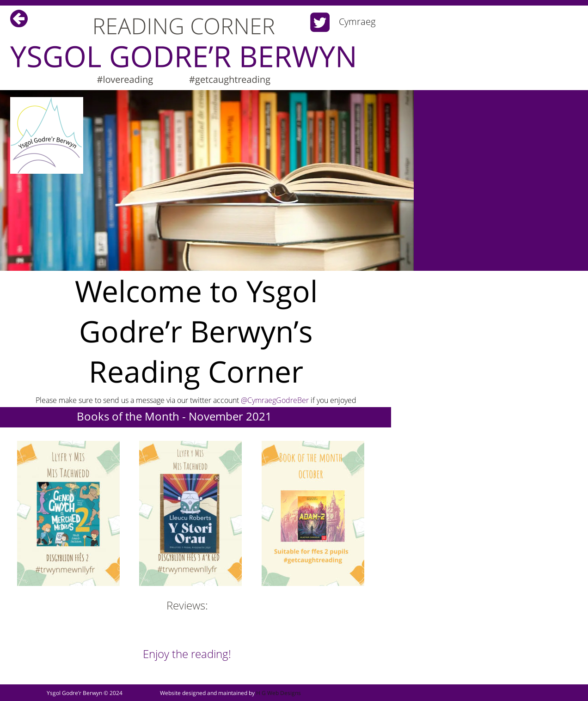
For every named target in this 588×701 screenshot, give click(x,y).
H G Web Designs (279, 693)
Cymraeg (357, 21)
